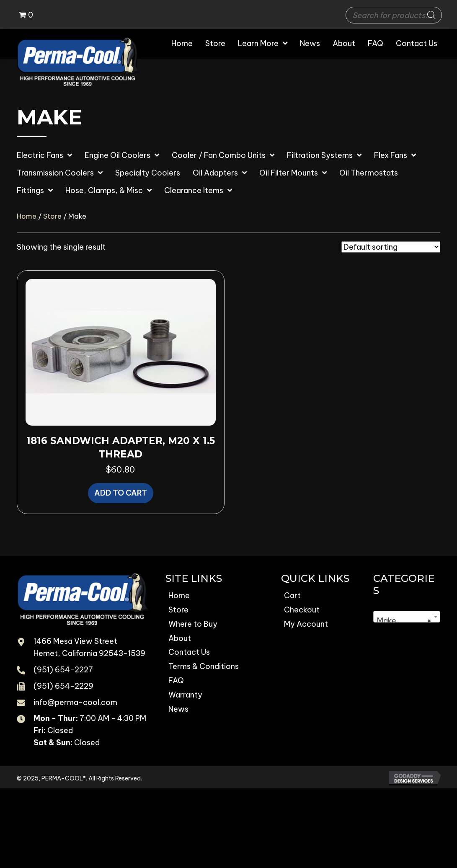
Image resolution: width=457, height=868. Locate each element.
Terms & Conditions (204, 666)
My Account (306, 624)
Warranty (185, 695)
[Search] (431, 15)
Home (27, 216)
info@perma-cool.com (75, 702)
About (180, 638)
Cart (292, 595)
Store (52, 216)
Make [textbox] (404, 621)
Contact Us (189, 652)
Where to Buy (193, 624)
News (178, 709)
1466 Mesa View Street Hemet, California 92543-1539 (89, 647)
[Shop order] (391, 247)
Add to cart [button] (121, 493)
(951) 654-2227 (63, 670)
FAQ (176, 681)
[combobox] (407, 617)
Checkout (302, 610)
